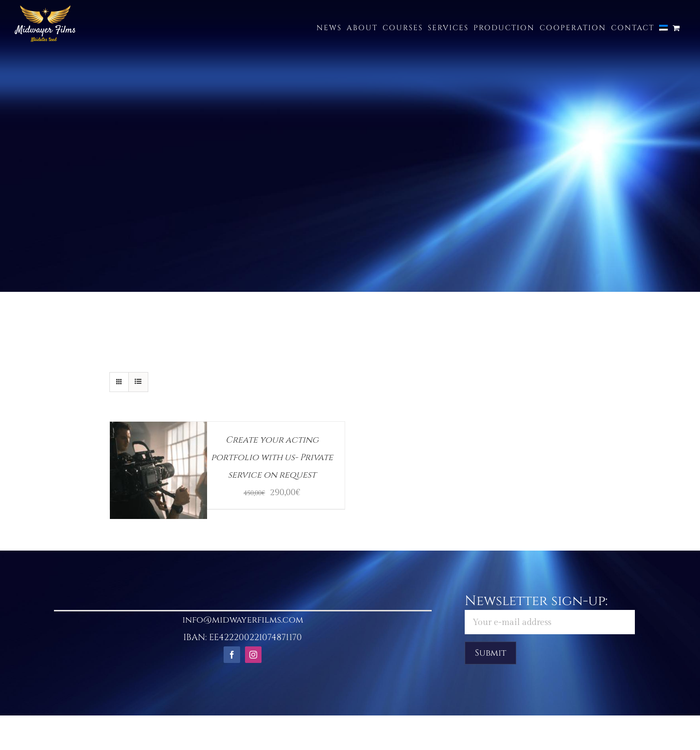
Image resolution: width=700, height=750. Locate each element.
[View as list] (138, 382)
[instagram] (253, 655)
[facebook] (232, 655)
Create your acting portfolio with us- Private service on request (272, 457)
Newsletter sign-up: (550, 613)
